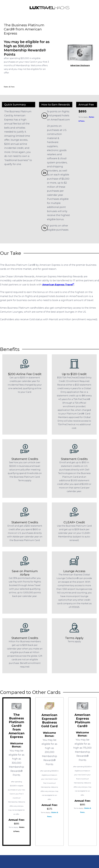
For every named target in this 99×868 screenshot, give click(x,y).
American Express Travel (58, 285)
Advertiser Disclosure (80, 65)
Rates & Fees (9, 87)
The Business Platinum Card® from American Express (17, 726)
